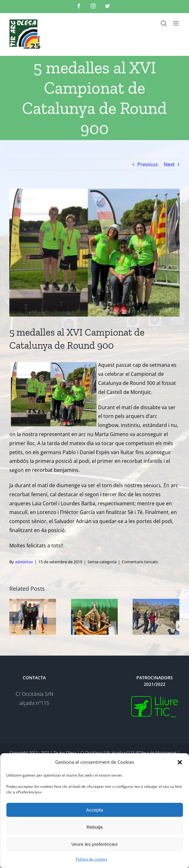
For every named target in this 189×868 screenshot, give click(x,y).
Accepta (94, 810)
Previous (148, 164)
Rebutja (95, 827)
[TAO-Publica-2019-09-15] (94, 253)
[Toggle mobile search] (164, 23)
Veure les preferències (94, 844)
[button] (180, 762)
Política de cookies (92, 859)
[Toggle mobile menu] (176, 23)
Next (169, 164)
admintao (24, 562)
